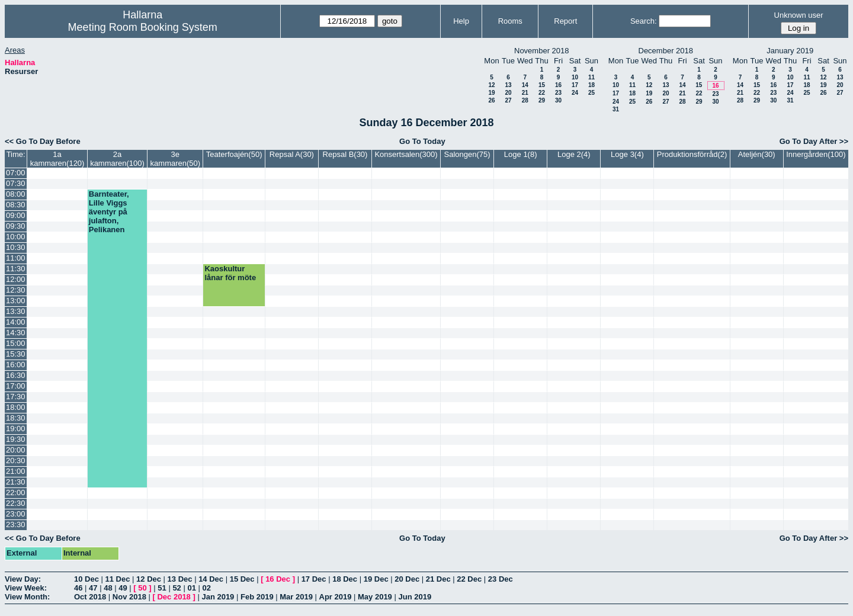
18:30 (16, 418)
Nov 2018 (129, 597)
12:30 (16, 290)
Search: (644, 21)
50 (142, 588)
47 (93, 588)
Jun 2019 (415, 597)
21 (525, 93)
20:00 (16, 450)
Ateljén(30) (757, 154)
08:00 (16, 194)
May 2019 (375, 597)
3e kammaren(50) (176, 159)
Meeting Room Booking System (143, 27)
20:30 (16, 461)
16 (558, 85)
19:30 (16, 439)
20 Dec (407, 579)
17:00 (16, 386)
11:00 (16, 258)
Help (461, 21)
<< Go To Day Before (43, 141)
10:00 (16, 237)
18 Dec (345, 579)
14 (525, 85)
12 (491, 85)
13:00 (16, 301)
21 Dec (438, 579)
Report (565, 21)
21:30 (16, 482)
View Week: (26, 588)
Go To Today (422, 141)
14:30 (16, 333)
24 (575, 93)
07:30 (16, 183)
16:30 (16, 375)
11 (591, 77)
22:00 (16, 493)
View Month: (27, 597)
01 (191, 588)
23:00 (16, 514)
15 (542, 85)
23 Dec (501, 579)
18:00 (16, 407)
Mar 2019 (296, 597)
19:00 (16, 429)
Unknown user (799, 15)
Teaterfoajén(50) (234, 154)
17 (575, 85)
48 (108, 588)
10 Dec (86, 579)
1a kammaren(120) (57, 159)
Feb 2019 (257, 597)
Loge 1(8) (521, 154)
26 (491, 100)
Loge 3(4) (627, 154)
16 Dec (278, 579)
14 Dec (211, 579)
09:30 (16, 226)
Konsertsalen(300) (406, 154)
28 (525, 100)
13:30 (16, 311)
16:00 (16, 365)
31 (616, 109)
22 (542, 93)
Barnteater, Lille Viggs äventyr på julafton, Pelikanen (109, 212)
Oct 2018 (90, 597)
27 (508, 100)
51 (162, 588)
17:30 (16, 397)
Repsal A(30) (292, 154)
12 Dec (149, 579)
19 (491, 93)
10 (575, 77)
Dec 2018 (174, 597)
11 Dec (118, 579)
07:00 (16, 173)
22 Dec (469, 579)
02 (207, 588)
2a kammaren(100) (117, 159)
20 (508, 93)
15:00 (16, 343)
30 (558, 100)
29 (542, 100)
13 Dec (180, 579)
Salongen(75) (467, 154)
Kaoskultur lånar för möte (230, 273)
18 (591, 85)
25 (591, 93)
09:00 (16, 215)
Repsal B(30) (345, 154)
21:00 (16, 471)
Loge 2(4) (574, 154)
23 (558, 93)
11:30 (16, 269)
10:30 (16, 247)
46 (78, 588)
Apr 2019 (336, 597)
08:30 (16, 205)
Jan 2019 (218, 597)
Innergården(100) (816, 154)
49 (123, 588)
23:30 (16, 524)
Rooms (510, 21)
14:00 (16, 322)
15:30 (16, 354)
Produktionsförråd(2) (692, 154)
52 (177, 588)
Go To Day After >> (814, 141)
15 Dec (242, 579)
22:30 (16, 503)
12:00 (16, 279)
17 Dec (314, 579)
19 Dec (376, 579)
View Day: (23, 579)
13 (508, 85)
